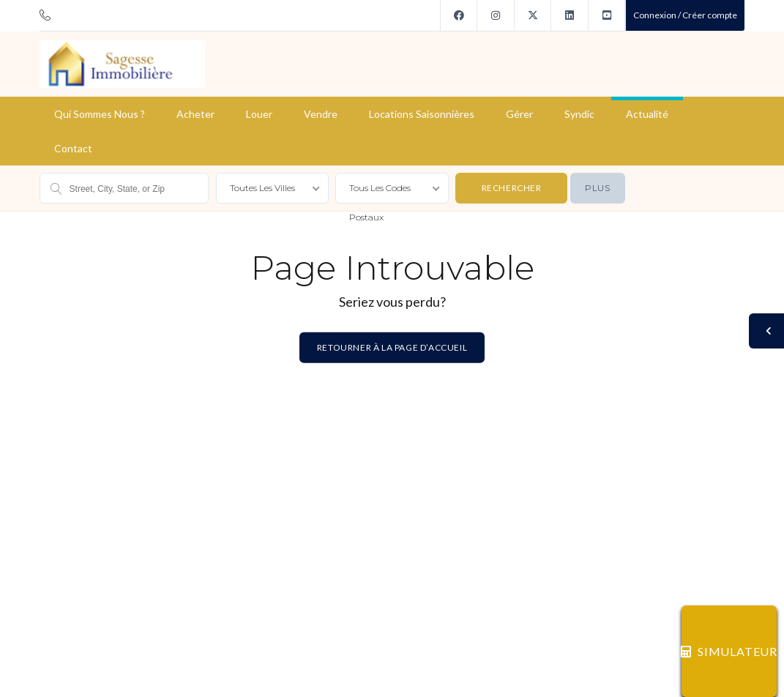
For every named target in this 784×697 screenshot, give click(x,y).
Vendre (321, 114)
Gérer (519, 114)
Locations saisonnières (422, 114)
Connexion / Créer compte (685, 15)
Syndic (579, 114)
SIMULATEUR (729, 651)
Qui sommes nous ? (100, 114)
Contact (73, 148)
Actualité (647, 114)
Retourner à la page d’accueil (392, 347)
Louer (259, 114)
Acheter (195, 114)
